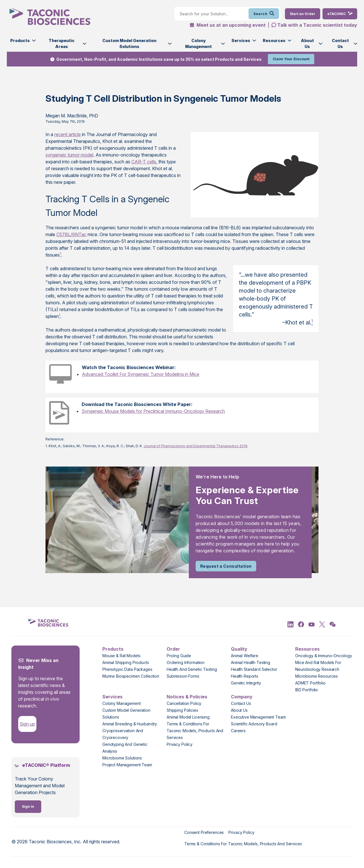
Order (173, 649)
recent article (68, 134)
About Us (307, 43)
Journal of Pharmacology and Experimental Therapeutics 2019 (196, 446)
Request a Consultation (226, 566)
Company (242, 697)
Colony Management (198, 43)
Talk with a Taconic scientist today (317, 25)
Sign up (27, 724)
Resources (274, 40)
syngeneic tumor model (69, 155)
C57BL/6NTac (71, 234)
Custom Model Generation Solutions (129, 43)
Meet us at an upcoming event (228, 25)
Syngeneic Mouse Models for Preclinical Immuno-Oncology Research (153, 411)
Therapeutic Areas (62, 43)
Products (20, 40)
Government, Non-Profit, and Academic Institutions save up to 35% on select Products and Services (159, 59)
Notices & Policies (187, 697)
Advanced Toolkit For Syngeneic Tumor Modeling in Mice (141, 374)
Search (264, 14)
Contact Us (340, 43)
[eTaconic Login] (340, 14)
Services (241, 40)
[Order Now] (303, 14)
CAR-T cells (144, 162)
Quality (239, 649)
